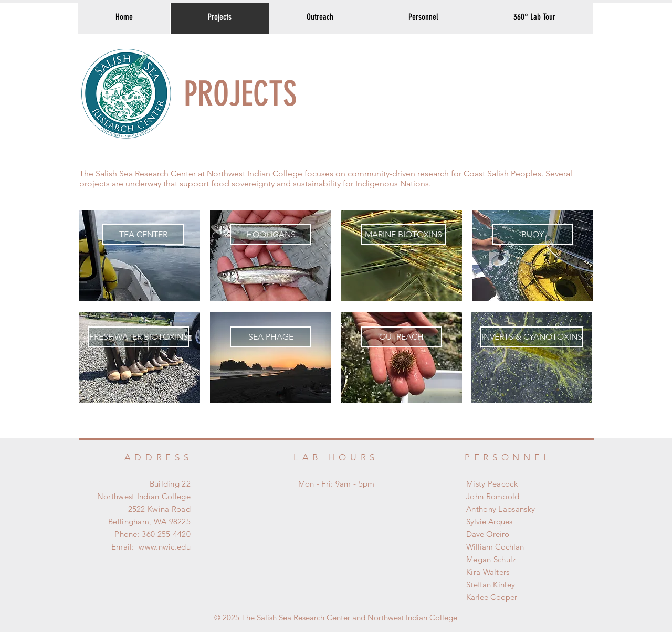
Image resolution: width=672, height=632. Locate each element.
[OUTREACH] (401, 337)
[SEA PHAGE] (271, 337)
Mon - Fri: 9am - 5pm (337, 484)
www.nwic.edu (165, 547)
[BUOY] (533, 235)
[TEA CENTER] (143, 235)
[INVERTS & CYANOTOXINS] (532, 337)
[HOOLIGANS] (271, 235)
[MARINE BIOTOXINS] (403, 235)
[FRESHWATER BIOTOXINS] (139, 337)
